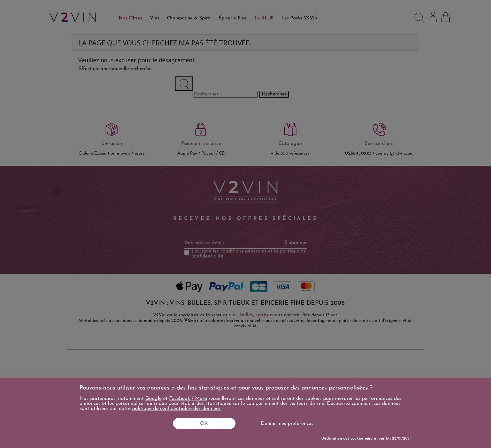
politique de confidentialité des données (176, 409)
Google (153, 399)
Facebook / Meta (188, 399)
